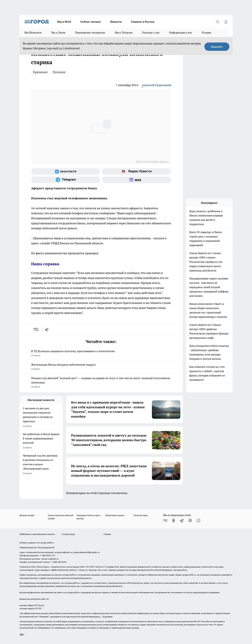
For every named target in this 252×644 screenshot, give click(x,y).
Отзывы (206, 33)
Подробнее (107, 617)
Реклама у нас (151, 33)
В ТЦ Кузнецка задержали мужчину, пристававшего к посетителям (101, 353)
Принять (217, 47)
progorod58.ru (70, 575)
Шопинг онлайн (27, 515)
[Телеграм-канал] (66, 180)
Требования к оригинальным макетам (37, 534)
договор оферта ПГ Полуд (32, 605)
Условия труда (68, 534)
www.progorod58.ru (45, 543)
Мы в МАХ (64, 22)
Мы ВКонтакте (33, 33)
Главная (107, 534)
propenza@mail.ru (63, 552)
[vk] (36, 329)
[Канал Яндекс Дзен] (190, 521)
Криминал (40, 72)
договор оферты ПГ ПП (30, 608)
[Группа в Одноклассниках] (174, 521)
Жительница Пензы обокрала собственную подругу (101, 367)
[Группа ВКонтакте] (66, 171)
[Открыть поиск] (218, 22)
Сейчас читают (91, 22)
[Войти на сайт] (226, 22)
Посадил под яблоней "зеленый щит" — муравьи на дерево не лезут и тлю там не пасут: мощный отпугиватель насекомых (101, 383)
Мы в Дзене (58, 33)
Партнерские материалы (90, 33)
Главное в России (143, 22)
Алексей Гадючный (156, 85)
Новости (116, 22)
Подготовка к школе (115, 515)
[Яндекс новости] (136, 171)
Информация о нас (181, 33)
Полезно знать (141, 515)
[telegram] (48, 329)
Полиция (59, 72)
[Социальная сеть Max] (136, 180)
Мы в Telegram (124, 33)
